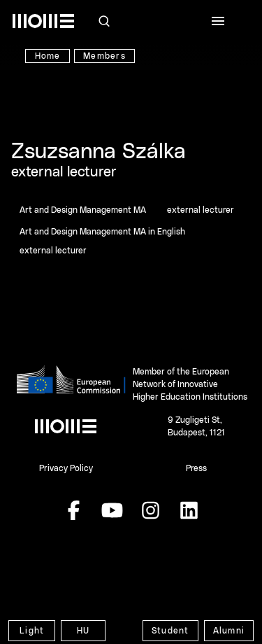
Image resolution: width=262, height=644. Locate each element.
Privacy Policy (66, 468)
